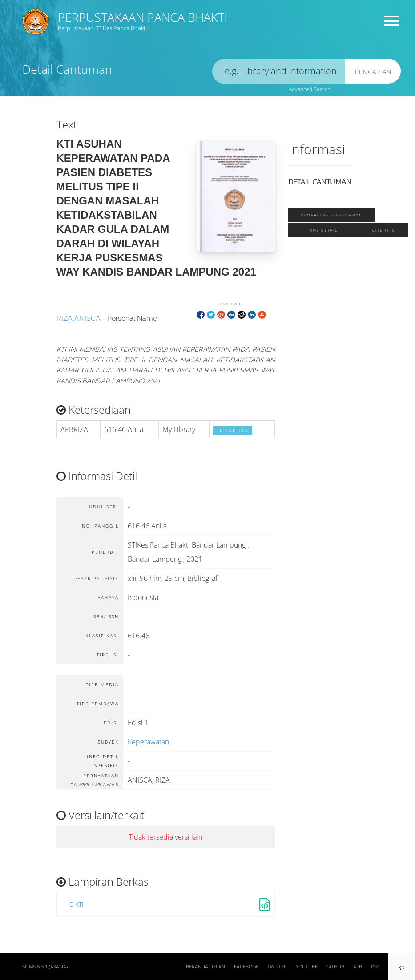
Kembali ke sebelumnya (331, 215)
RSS (375, 967)
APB (358, 967)
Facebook (246, 967)
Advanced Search (310, 89)
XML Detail (324, 230)
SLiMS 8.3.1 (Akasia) (45, 967)
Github (335, 967)
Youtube (307, 967)
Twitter (277, 967)
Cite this (384, 230)
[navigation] (402, 967)
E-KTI (77, 904)
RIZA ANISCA (79, 318)
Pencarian (373, 72)
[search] (279, 71)
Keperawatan (148, 742)
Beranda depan (205, 967)
